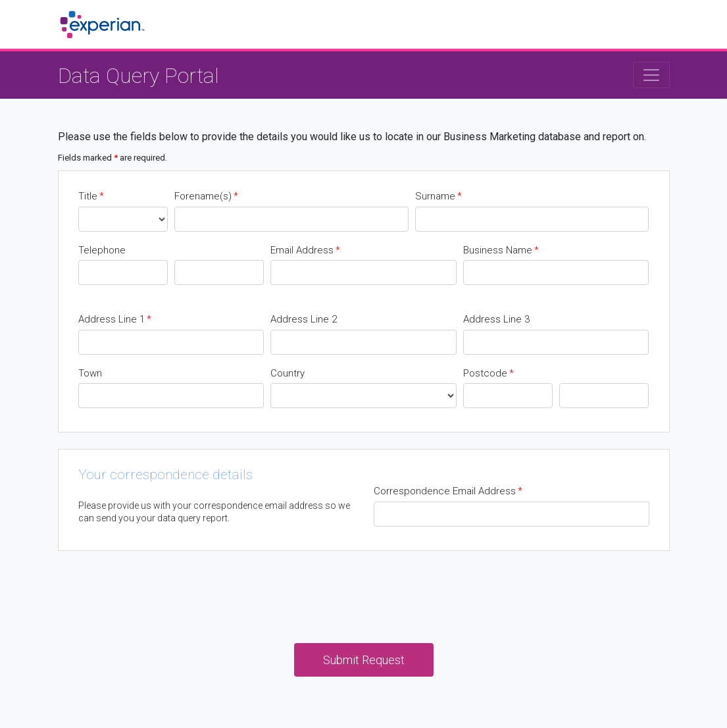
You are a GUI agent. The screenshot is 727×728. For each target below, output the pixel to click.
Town (90, 373)
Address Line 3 (496, 319)
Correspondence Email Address (448, 491)
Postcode (489, 374)
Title (91, 196)
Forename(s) (206, 196)
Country (288, 373)
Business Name (501, 250)
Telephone (102, 250)
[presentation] (364, 593)
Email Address (305, 250)
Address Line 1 (115, 320)
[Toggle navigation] (651, 75)
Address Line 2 (304, 319)
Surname (439, 196)
